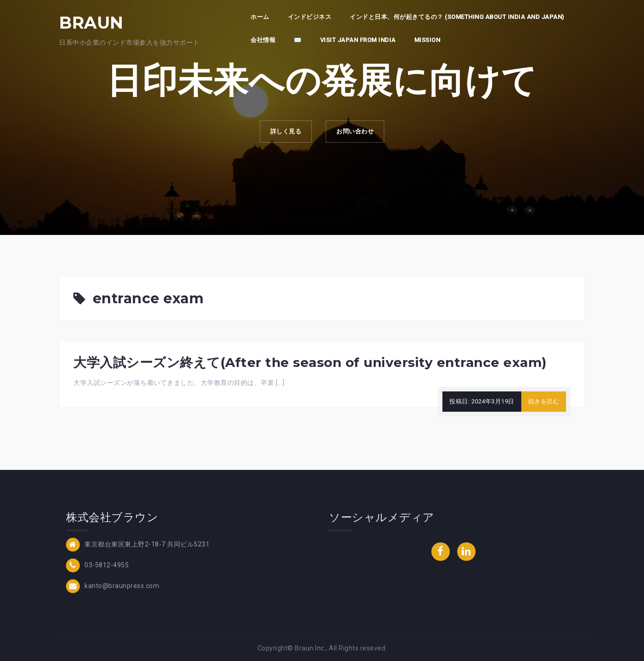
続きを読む (544, 401)
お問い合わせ (359, 133)
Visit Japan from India (358, 40)
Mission (427, 40)
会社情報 (263, 40)
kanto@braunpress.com (122, 585)
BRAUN (91, 23)
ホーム (260, 17)
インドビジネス (310, 17)
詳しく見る (282, 133)
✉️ (298, 40)
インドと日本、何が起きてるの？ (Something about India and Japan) (457, 17)
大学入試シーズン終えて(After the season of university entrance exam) (310, 362)
